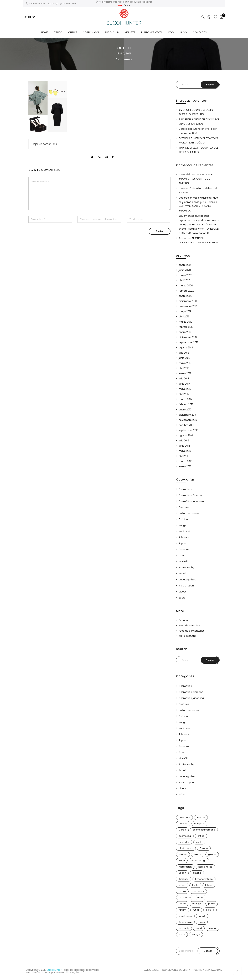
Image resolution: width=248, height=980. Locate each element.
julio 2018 (184, 353)
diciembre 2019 (188, 301)
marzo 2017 (185, 399)
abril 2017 (184, 394)
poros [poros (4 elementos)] (212, 904)
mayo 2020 (185, 275)
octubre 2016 (186, 425)
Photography (186, 568)
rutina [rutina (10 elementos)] (196, 910)
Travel (182, 574)
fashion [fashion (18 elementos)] (183, 854)
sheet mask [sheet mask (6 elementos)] (185, 916)
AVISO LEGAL (151, 970)
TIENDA (58, 32)
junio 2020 (185, 270)
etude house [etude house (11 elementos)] (186, 848)
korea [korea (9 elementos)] (182, 885)
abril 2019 (184, 317)
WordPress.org (187, 636)
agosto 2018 (186, 348)
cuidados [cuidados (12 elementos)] (184, 842)
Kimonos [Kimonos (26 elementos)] (184, 879)
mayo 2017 (185, 389)
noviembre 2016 (188, 420)
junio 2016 (184, 446)
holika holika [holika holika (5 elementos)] (205, 867)
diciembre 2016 (188, 415)
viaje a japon (186, 586)
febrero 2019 (186, 327)
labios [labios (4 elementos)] (209, 885)
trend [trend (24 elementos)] (199, 928)
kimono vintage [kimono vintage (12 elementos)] (204, 879)
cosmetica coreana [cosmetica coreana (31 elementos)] (204, 830)
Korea (182, 555)
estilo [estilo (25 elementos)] (199, 842)
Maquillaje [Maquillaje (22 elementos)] (198, 891)
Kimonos (184, 549)
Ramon (183, 238)
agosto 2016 (186, 435)
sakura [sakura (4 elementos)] (210, 910)
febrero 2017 (186, 404)
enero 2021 (185, 265)
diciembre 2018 (188, 337)
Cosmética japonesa (191, 501)
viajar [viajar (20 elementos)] (182, 934)
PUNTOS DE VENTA (152, 32)
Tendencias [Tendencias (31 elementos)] (185, 922)
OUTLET (73, 32)
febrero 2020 (186, 291)
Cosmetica (185, 489)
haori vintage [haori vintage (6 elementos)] (199, 861)
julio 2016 (184, 441)
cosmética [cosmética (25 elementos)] (185, 836)
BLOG (184, 32)
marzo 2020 (186, 286)
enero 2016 (185, 466)
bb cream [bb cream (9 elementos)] (184, 817)
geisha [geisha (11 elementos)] (212, 854)
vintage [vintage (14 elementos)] (196, 934)
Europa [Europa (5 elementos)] (204, 848)
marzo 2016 (185, 461)
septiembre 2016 (188, 430)
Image (182, 525)
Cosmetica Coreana (191, 495)
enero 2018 (185, 373)
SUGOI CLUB (112, 32)
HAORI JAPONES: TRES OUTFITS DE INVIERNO (196, 179)
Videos (183, 592)
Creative (184, 507)
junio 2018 (184, 358)
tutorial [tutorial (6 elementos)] (212, 928)
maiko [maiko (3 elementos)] (182, 891)
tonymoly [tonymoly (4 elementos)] (184, 928)
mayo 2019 (185, 311)
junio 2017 (184, 384)
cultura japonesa (189, 513)
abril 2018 (184, 368)
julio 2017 (184, 379)
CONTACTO (200, 32)
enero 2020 (185, 296)
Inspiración (185, 531)
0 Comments (124, 59)
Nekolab (61, 972)
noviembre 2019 (188, 306)
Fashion (183, 519)
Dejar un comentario (45, 144)
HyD (82, 972)
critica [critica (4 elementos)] (201, 836)
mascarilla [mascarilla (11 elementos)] (185, 897)
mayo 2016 (185, 451)
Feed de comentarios (192, 631)
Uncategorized (187, 580)
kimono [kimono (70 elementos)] (197, 873)
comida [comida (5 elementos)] (183, 824)
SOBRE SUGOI (91, 32)
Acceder (184, 620)
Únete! (127, 5)
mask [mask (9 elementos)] (200, 897)
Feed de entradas (189, 626)
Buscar (208, 951)
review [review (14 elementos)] (183, 910)
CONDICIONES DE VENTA (176, 970)
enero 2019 (185, 332)
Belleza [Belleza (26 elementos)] (201, 817)
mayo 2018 (185, 363)
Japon (182, 543)
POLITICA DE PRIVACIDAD (208, 970)
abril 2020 (184, 280)
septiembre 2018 (188, 342)
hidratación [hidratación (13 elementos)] (185, 867)
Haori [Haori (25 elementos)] (182, 861)
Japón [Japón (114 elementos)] (182, 873)
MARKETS (130, 32)
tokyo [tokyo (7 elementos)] (202, 922)
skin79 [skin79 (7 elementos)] (202, 916)
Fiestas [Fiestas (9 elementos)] (198, 854)
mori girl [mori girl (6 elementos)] (197, 904)
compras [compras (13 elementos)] (199, 824)
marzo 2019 (185, 322)
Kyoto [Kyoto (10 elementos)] (195, 885)
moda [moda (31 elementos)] (182, 904)
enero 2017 (185, 410)
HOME (45, 32)
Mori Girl (183, 561)
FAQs (171, 32)
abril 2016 (184, 456)
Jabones (184, 537)
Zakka (182, 598)
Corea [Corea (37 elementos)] (182, 830)
